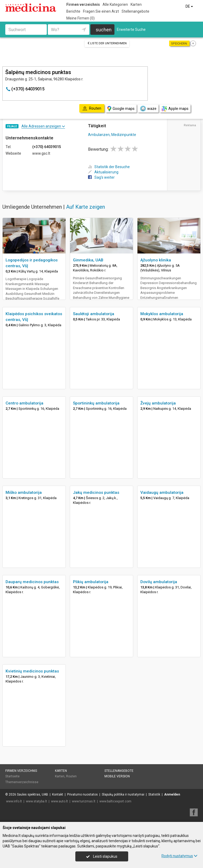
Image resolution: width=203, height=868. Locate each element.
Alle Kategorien (115, 4)
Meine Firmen (80, 18)
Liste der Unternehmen (107, 43)
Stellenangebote (135, 11)
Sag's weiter (101, 177)
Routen (71, 776)
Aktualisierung (103, 172)
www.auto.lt (59, 801)
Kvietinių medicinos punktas (32, 671)
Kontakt (58, 794)
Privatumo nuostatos (82, 794)
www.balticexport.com (115, 801)
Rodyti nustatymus (179, 856)
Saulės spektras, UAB (33, 794)
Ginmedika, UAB (88, 260)
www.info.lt (14, 801)
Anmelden (172, 794)
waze (148, 109)
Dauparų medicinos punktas (32, 582)
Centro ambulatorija (24, 403)
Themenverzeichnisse (22, 782)
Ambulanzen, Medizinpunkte (112, 135)
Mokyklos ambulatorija (162, 314)
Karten (136, 4)
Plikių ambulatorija (91, 582)
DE (190, 6)
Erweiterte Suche (131, 30)
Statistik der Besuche (109, 167)
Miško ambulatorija (24, 492)
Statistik (154, 794)
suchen (104, 30)
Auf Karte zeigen (86, 207)
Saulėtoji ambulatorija (94, 314)
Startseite (12, 776)
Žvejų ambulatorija (158, 403)
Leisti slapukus (102, 856)
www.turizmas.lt (84, 801)
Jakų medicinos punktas (96, 492)
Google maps (121, 109)
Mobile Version (117, 776)
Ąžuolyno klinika (156, 260)
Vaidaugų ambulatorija (162, 492)
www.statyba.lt (36, 801)
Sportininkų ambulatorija (96, 403)
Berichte (73, 11)
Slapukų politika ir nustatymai (123, 794)
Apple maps (175, 109)
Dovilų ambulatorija (159, 582)
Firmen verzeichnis (83, 4)
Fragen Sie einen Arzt (101, 11)
